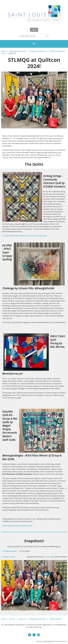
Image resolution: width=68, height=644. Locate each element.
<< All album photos (9, 551)
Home (4, 51)
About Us (22, 619)
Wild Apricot (48, 641)
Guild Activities (55, 619)
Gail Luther (50, 557)
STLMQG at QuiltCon (37, 51)
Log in (34, 30)
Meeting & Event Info (18, 51)
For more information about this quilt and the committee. (25, 236)
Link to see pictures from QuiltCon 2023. (17, 526)
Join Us (12, 619)
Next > (13, 557)
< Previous (5, 557)
